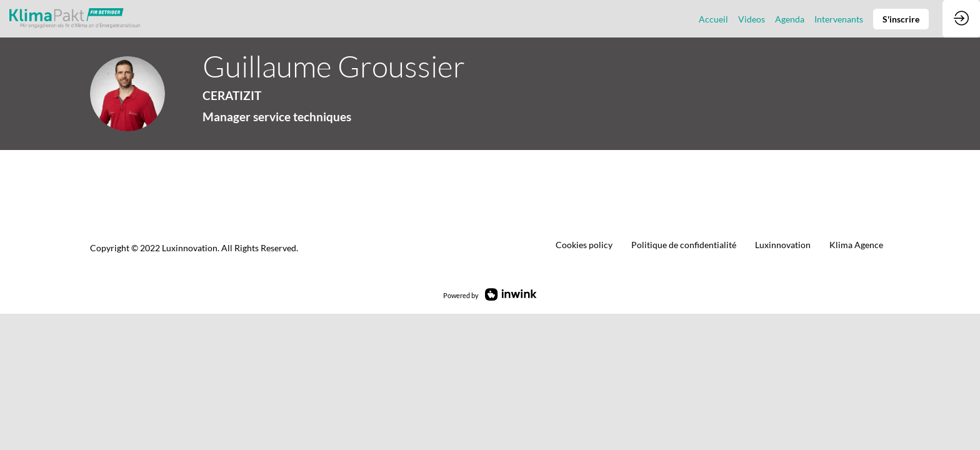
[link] (713, 19)
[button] (901, 19)
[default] (684, 245)
